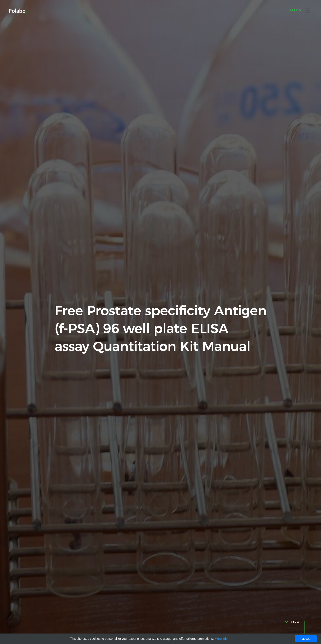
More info (221, 639)
